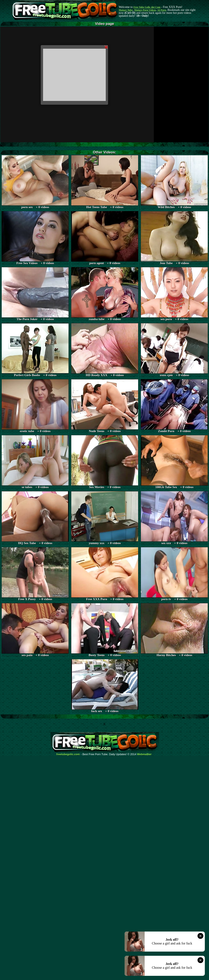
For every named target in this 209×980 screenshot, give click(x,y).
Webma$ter (144, 754)
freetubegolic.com (68, 754)
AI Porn (162, 10)
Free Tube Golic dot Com (147, 7)
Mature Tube (126, 10)
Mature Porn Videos (145, 10)
